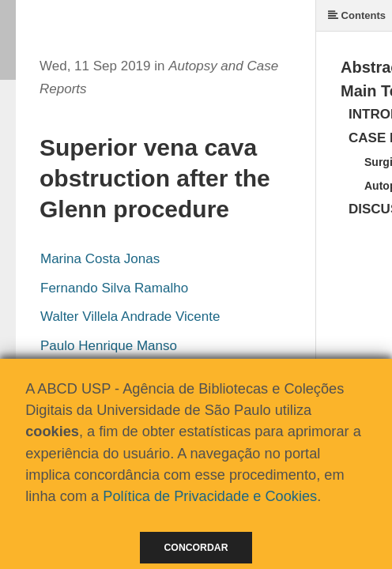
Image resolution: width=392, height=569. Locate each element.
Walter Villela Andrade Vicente (130, 317)
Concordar (196, 548)
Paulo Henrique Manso (109, 346)
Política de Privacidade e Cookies (210, 496)
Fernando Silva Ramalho (114, 288)
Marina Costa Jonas (100, 259)
